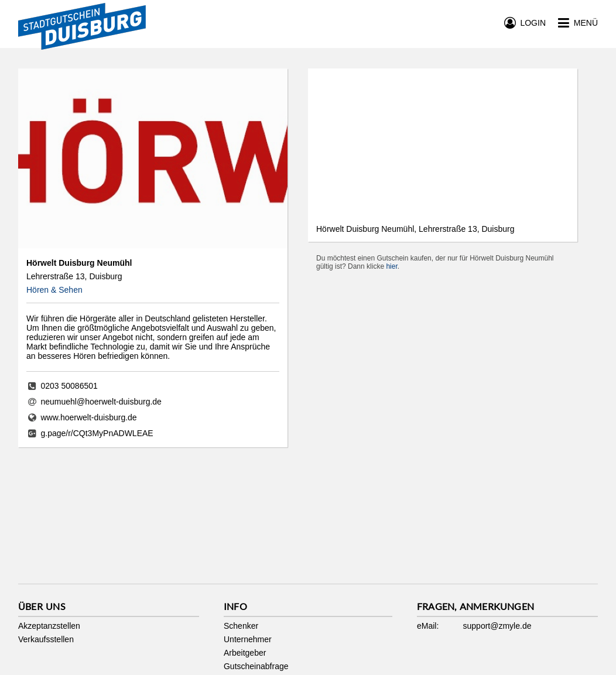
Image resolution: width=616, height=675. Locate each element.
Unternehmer (248, 639)
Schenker (241, 626)
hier (391, 266)
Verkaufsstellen (46, 639)
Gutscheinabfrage (256, 666)
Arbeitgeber (245, 653)
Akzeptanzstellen (49, 626)
